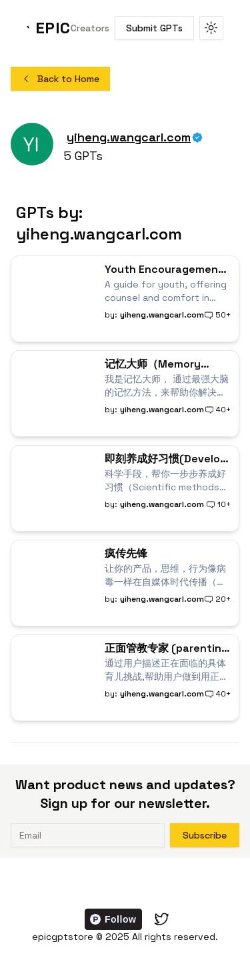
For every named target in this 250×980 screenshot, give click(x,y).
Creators (90, 28)
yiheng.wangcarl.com (129, 137)
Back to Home (60, 79)
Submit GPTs (154, 28)
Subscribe (205, 835)
